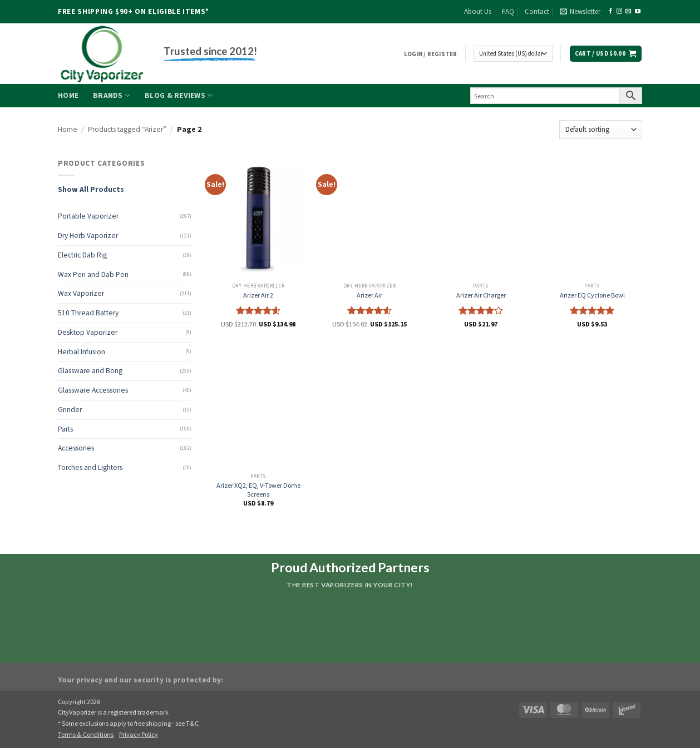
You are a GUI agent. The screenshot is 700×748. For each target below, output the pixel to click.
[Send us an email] (628, 11)
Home (68, 95)
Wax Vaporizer (81, 293)
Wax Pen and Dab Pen (93, 274)
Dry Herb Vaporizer (88, 236)
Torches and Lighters (90, 467)
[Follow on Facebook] (610, 11)
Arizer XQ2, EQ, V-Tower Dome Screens (258, 490)
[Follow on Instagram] (619, 11)
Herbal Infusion (82, 352)
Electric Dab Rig (82, 255)
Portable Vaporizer (88, 216)
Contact (537, 11)
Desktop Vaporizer (88, 332)
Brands (112, 95)
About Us (478, 11)
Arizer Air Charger (481, 295)
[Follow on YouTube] (638, 11)
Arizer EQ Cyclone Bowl (592, 295)
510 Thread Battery (88, 313)
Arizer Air (369, 295)
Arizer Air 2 (258, 295)
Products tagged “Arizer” (127, 129)
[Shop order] (601, 129)
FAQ (508, 11)
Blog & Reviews (179, 95)
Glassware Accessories (93, 390)
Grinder (70, 410)
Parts (65, 429)
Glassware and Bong (90, 371)
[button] (580, 12)
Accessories (76, 448)
